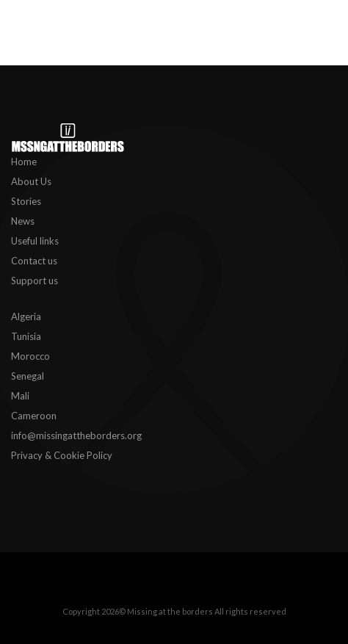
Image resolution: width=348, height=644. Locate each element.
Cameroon (34, 416)
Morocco (30, 356)
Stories (26, 201)
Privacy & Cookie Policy (62, 455)
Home (24, 162)
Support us (35, 281)
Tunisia (26, 336)
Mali (20, 396)
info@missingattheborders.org (76, 435)
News (23, 221)
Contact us (34, 261)
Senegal (28, 376)
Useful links (35, 241)
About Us (31, 181)
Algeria (26, 316)
